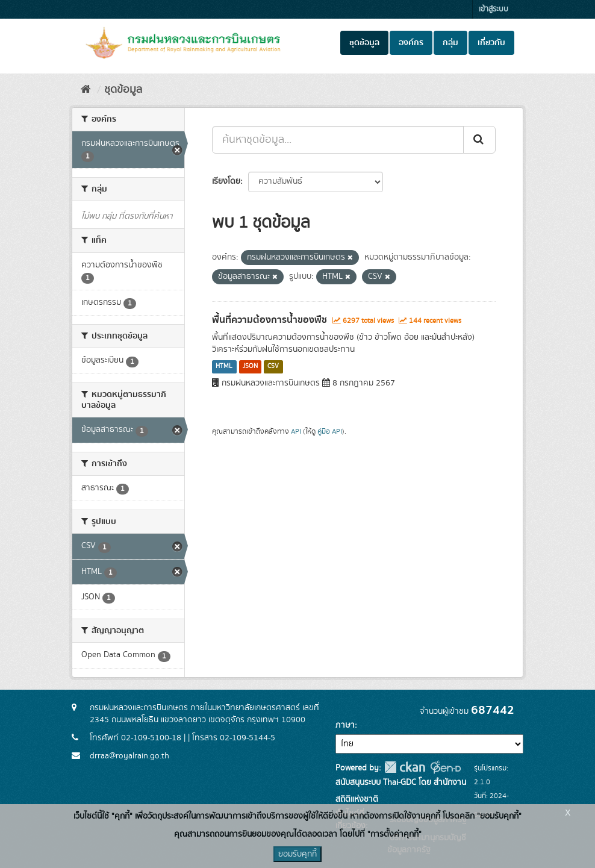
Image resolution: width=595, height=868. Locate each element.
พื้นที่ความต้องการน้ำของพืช (269, 320)
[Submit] (479, 140)
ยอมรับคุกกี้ (297, 854)
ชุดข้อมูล (364, 43)
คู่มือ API (330, 432)
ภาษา (345, 725)
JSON (250, 367)
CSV (273, 367)
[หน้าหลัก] (86, 90)
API (296, 432)
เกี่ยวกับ (491, 43)
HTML (224, 367)
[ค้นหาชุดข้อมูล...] (338, 140)
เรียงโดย (226, 181)
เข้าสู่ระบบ (494, 9)
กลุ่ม (450, 43)
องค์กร (411, 43)
